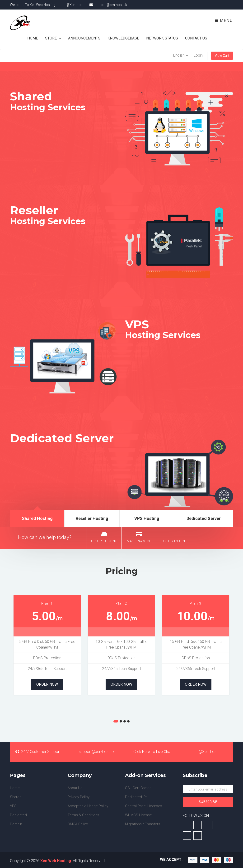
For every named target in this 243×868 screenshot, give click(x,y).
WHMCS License (138, 815)
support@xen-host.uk (94, 752)
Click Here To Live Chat (150, 752)
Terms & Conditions (83, 815)
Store (53, 38)
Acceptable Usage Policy (88, 806)
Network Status (162, 38)
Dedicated (18, 815)
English (181, 55)
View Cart (222, 56)
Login (198, 55)
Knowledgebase (123, 38)
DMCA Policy (78, 824)
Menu (224, 20)
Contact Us (196, 38)
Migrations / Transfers (143, 824)
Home (33, 38)
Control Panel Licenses (144, 806)
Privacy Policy (79, 797)
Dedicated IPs (136, 797)
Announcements (84, 38)
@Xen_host (205, 752)
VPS (13, 806)
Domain (16, 824)
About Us (75, 788)
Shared (16, 797)
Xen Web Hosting (56, 861)
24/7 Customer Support (38, 752)
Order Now (47, 684)
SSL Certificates (138, 788)
